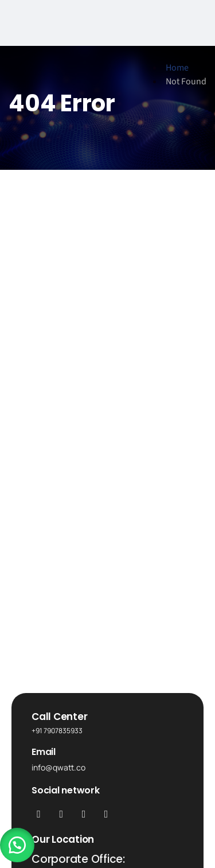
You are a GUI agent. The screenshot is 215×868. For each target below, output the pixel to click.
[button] (17, 845)
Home (177, 68)
